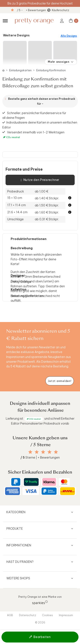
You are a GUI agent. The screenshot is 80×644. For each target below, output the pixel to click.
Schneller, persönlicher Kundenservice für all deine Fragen (34, 115)
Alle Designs (69, 36)
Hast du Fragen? (20, 562)
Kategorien (16, 512)
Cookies (47, 615)
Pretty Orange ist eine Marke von (40, 600)
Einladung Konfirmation (51, 70)
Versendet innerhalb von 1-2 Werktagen (33, 135)
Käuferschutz (60, 10)
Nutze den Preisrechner (40, 180)
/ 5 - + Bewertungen (31, 10)
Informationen (19, 545)
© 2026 (40, 622)
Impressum (66, 615)
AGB (10, 615)
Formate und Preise (24, 169)
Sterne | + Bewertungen (40, 458)
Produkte (15, 529)
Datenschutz (28, 615)
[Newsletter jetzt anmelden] (60, 381)
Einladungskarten (20, 70)
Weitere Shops (18, 578)
